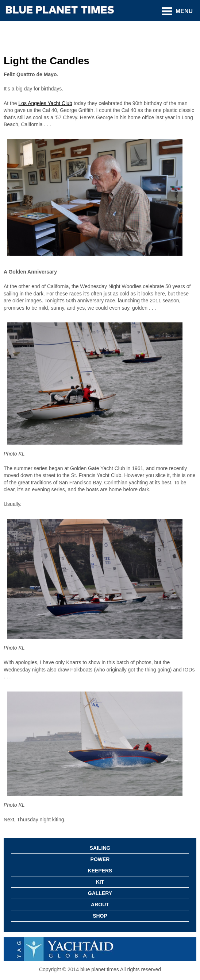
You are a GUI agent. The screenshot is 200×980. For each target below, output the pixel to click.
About (100, 905)
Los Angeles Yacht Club (45, 103)
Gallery (100, 893)
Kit (100, 882)
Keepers (100, 871)
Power (100, 859)
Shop (100, 916)
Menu (184, 11)
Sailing (100, 848)
